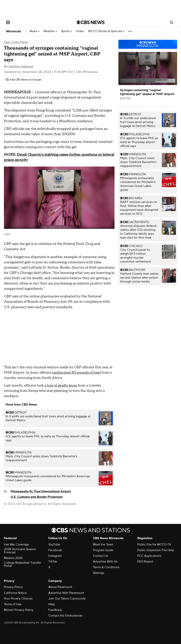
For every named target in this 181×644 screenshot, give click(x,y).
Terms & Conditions (106, 567)
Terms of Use (13, 604)
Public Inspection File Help (156, 550)
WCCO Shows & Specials (106, 31)
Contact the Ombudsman (65, 616)
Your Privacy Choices (18, 599)
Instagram (55, 556)
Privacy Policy (13, 587)
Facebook (55, 550)
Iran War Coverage (16, 544)
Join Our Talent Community (67, 599)
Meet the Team (103, 544)
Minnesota (14, 31)
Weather (50, 31)
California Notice (15, 593)
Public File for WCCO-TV (154, 544)
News (35, 31)
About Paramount (60, 587)
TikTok (53, 562)
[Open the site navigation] (34, 22)
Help (52, 604)
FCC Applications (149, 556)
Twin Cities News (16, 42)
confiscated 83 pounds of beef (76, 373)
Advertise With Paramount (66, 593)
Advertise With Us (105, 562)
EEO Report (145, 562)
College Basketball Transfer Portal (23, 564)
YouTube (54, 544)
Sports (67, 31)
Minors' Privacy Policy (19, 610)
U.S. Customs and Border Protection (37, 497)
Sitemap (99, 573)
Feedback (55, 610)
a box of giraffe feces (61, 385)
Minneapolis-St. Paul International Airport (41, 491)
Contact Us (100, 556)
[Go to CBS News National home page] (91, 22)
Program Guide (103, 550)
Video (80, 31)
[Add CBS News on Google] (23, 80)
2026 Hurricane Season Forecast (20, 551)
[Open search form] (171, 22)
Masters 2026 (13, 558)
